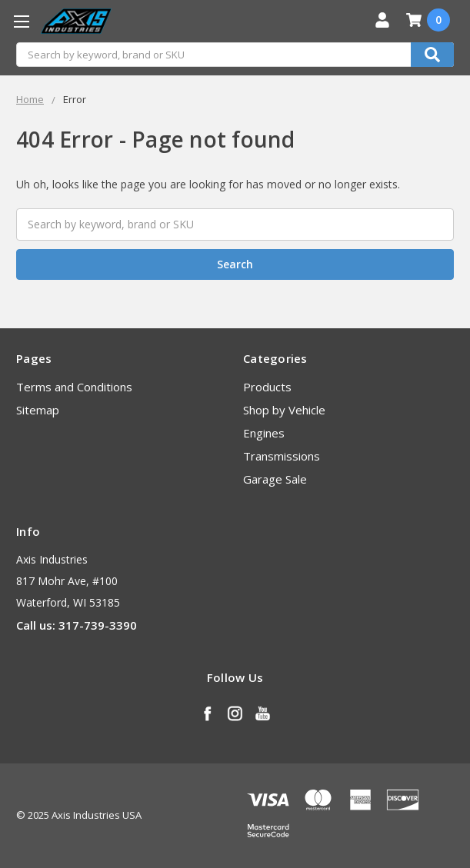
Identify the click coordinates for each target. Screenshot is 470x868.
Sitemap (38, 410)
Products (267, 387)
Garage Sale (275, 479)
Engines (264, 433)
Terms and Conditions (74, 387)
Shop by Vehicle (284, 410)
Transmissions (282, 456)
